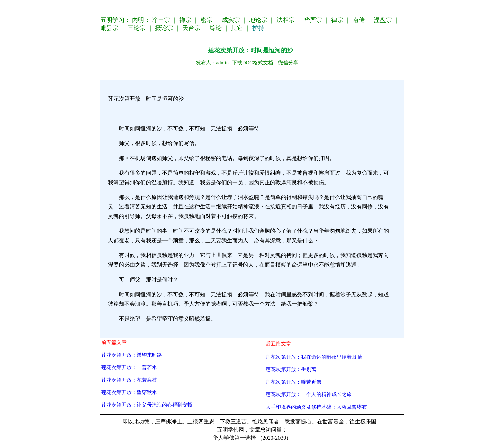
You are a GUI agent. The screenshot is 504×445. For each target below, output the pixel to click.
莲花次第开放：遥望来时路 (132, 355)
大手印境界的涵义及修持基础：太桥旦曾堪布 (316, 407)
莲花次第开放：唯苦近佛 (294, 382)
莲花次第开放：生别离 (291, 369)
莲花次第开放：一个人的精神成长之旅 (309, 394)
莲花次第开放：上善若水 (129, 367)
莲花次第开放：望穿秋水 (129, 392)
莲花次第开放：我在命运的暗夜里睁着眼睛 (314, 357)
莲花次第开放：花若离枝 (129, 380)
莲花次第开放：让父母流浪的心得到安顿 (147, 405)
